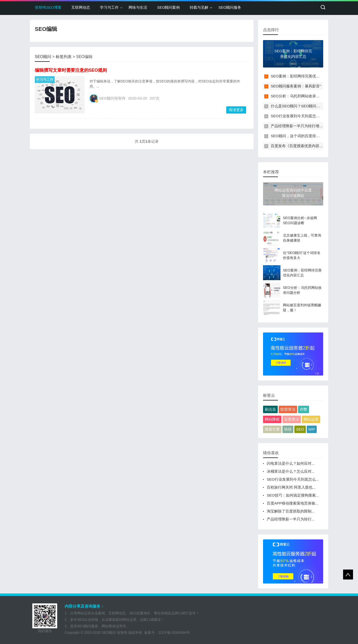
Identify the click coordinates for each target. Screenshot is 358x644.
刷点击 (270, 409)
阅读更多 (236, 110)
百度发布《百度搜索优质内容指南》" (301, 146)
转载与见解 (199, 7)
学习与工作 (109, 7)
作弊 (304, 409)
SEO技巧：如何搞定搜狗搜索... (293, 495)
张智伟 (122, 633)
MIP (312, 429)
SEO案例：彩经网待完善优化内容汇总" (303, 76)
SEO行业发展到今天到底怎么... (293, 479)
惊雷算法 (288, 409)
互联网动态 (81, 7)
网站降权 (272, 419)
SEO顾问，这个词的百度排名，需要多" (303, 136)
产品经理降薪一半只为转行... (291, 519)
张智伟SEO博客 (48, 7)
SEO (300, 429)
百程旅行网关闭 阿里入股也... (291, 487)
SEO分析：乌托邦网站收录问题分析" (301, 96)
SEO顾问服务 (230, 7)
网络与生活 (138, 7)
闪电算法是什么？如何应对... (291, 463)
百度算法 (292, 419)
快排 (288, 429)
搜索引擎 (272, 429)
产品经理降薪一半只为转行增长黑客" (301, 126)
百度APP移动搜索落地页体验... (293, 503)
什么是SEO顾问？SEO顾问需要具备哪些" (305, 106)
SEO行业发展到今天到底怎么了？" (300, 116)
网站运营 (311, 419)
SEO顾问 (43, 57)
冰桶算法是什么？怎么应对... (291, 471)
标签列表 (64, 57)
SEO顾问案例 (169, 7)
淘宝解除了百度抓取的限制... (291, 511)
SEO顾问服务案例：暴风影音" (296, 86)
